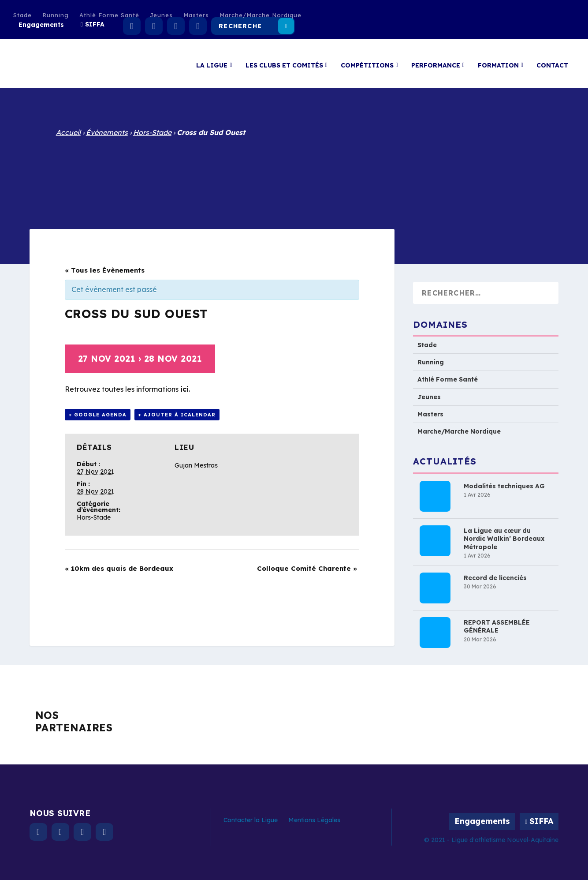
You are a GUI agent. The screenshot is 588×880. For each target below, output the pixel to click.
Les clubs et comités (284, 61)
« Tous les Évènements (105, 266)
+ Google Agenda (98, 410)
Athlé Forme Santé (109, 15)
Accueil (68, 128)
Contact (552, 61)
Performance (436, 61)
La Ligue (212, 61)
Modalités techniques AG (504, 482)
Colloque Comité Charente (307, 564)
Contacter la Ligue (251, 816)
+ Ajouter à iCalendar (177, 410)
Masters (196, 15)
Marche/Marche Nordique (261, 15)
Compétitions (367, 61)
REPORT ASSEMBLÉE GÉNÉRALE (497, 622)
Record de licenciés (495, 573)
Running (56, 15)
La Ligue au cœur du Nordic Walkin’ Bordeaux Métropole (504, 534)
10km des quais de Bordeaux (119, 564)
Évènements (107, 128)
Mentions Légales (314, 816)
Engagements (41, 25)
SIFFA (95, 24)
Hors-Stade (152, 128)
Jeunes (161, 15)
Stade (22, 15)
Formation (498, 61)
